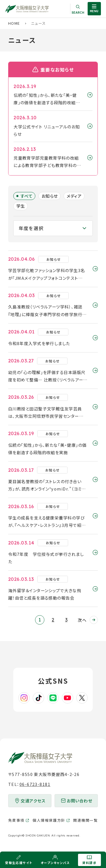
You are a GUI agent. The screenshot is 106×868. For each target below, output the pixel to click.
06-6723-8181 (35, 784)
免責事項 (16, 820)
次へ (82, 620)
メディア (74, 196)
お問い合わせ (79, 801)
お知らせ (50, 196)
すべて (27, 196)
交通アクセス (33, 801)
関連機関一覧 (86, 820)
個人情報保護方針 (49, 820)
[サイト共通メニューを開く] (94, 9)
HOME (14, 23)
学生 (21, 206)
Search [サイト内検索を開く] (78, 12)
